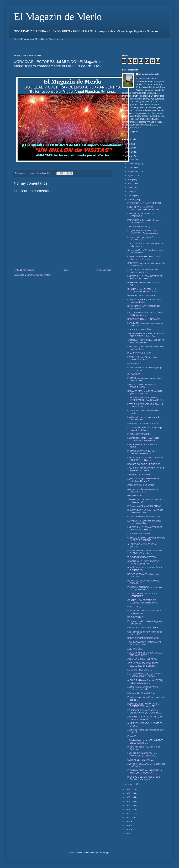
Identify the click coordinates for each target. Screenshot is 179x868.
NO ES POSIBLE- (136, 617)
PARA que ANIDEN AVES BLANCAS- (145, 506)
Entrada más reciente (24, 270)
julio (130, 180)
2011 (128, 834)
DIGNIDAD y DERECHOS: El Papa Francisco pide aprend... (144, 778)
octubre (132, 168)
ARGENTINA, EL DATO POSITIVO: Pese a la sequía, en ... (144, 563)
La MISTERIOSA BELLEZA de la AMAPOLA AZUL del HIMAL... (142, 755)
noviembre (133, 163)
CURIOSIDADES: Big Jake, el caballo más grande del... (145, 301)
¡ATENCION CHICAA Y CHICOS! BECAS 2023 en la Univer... (143, 664)
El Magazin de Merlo (58, 17)
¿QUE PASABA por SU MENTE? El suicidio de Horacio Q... (144, 480)
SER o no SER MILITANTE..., (141, 760)
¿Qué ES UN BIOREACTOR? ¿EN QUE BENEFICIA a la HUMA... (146, 469)
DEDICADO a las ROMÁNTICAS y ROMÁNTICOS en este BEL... (143, 705)
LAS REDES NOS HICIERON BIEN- (144, 628)
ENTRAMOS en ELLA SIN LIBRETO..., (145, 203)
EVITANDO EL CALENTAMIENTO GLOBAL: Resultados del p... (143, 439)
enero (131, 784)
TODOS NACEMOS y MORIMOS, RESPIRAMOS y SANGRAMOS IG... (146, 399)
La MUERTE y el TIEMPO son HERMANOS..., (141, 215)
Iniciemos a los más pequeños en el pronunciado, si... (144, 238)
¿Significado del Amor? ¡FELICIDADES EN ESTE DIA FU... (145, 741)
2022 (128, 789)
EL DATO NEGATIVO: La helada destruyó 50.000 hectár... (142, 452)
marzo (131, 196)
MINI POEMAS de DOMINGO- (141, 296)
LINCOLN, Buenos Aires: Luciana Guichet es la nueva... (143, 358)
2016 (128, 814)
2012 (128, 830)
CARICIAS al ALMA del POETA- (142, 659)
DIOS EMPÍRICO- (136, 364)
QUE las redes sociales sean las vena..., (146, 517)
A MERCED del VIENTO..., (140, 475)
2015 (128, 817)
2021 (128, 793)
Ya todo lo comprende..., (139, 227)
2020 (128, 797)
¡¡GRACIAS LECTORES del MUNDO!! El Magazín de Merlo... (146, 341)
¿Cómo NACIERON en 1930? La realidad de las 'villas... (143, 688)
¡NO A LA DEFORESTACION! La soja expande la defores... (145, 429)
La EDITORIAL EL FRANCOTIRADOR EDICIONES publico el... (145, 277)
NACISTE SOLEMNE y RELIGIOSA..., (145, 464)
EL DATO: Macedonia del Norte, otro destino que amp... (144, 612)
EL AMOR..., (133, 736)
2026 (128, 144)
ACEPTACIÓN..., (135, 649)
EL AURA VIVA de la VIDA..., (141, 353)
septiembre (133, 172)
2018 (128, 805)
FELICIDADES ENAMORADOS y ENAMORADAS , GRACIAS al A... (144, 712)
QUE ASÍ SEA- (134, 374)
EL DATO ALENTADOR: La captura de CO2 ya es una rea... (145, 589)
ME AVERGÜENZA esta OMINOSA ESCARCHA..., (143, 582)
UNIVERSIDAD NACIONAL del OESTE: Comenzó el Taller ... (146, 512)
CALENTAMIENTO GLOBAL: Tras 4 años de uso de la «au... (144, 258)
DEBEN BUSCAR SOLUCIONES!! (143, 638)
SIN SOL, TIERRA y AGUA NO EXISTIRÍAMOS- (141, 386)
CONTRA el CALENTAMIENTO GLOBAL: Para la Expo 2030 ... (143, 290)
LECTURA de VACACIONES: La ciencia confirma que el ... (146, 314)
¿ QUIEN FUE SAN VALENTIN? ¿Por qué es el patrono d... (145, 718)
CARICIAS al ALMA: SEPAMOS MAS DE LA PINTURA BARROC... (146, 539)
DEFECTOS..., (134, 607)
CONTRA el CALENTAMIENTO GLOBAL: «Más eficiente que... (143, 601)
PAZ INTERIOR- (135, 496)
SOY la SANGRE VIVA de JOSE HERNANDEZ (142, 595)
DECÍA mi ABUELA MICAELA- (141, 693)
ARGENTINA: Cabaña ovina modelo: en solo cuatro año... (146, 501)
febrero (131, 200)
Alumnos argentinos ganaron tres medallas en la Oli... (143, 490)
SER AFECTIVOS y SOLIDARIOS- (143, 424)
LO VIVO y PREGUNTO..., (140, 670)
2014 (128, 822)
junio (130, 184)
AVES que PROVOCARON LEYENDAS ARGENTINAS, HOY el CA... (146, 335)
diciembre (133, 160)
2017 (128, 810)
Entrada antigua (104, 270)
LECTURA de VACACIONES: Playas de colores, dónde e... (146, 405)
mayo (131, 188)
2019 (128, 801)
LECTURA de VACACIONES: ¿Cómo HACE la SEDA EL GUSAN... (144, 675)
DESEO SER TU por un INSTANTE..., (145, 319)
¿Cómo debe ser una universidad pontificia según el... (143, 271)
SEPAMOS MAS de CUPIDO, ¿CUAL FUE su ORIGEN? (145, 654)
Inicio (65, 270)
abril (130, 192)
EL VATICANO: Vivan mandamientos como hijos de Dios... (144, 522)
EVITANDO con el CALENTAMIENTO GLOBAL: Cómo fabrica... (145, 552)
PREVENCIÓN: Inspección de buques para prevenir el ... (145, 221)
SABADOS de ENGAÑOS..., (140, 330)
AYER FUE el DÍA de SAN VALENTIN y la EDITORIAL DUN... (145, 682)
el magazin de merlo (149, 74)
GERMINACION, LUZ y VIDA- (141, 485)
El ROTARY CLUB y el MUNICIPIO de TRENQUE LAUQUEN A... (145, 772)
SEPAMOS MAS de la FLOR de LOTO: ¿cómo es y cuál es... (145, 392)
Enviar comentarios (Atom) (39, 275)
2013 (128, 826)
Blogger (106, 853)
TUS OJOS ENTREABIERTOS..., (143, 557)
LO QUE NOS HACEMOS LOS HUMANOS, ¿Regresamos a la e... (145, 232)
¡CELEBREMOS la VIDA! (139, 534)
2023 (128, 156)
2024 (128, 152)
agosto (131, 175)
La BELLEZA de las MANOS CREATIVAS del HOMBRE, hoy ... (144, 208)
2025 (128, 148)
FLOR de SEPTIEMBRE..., (140, 434)
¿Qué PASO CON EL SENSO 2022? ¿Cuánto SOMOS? (144, 644)
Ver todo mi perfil (130, 131)
